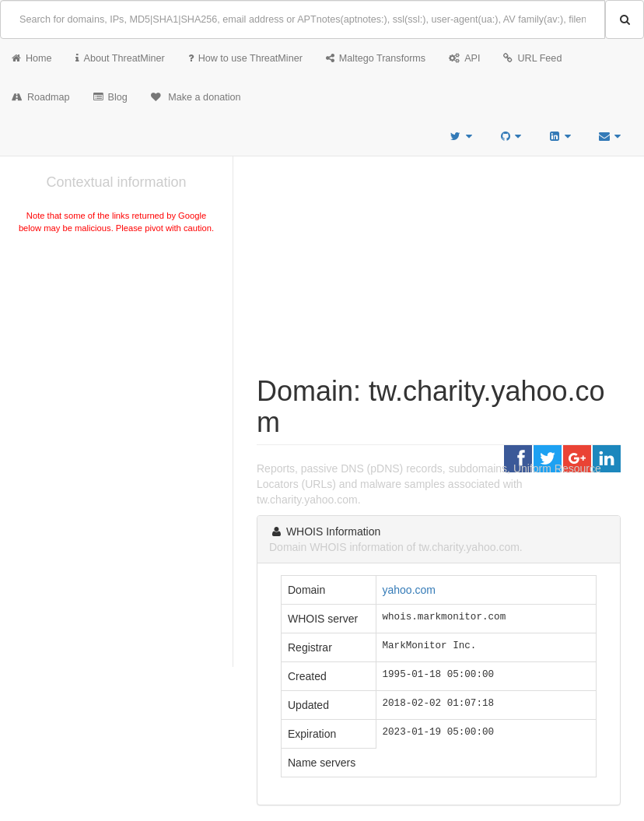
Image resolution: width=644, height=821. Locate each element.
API (464, 58)
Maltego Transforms (376, 58)
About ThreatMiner (120, 58)
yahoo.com (409, 590)
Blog (110, 97)
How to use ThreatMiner (245, 58)
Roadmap (41, 97)
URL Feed (532, 58)
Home (32, 58)
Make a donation (196, 97)
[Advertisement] (116, 353)
